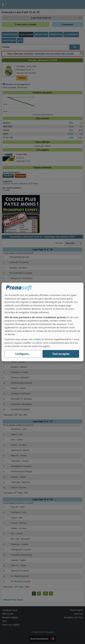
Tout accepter (61, 354)
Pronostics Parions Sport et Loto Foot (20, 4)
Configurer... (23, 354)
